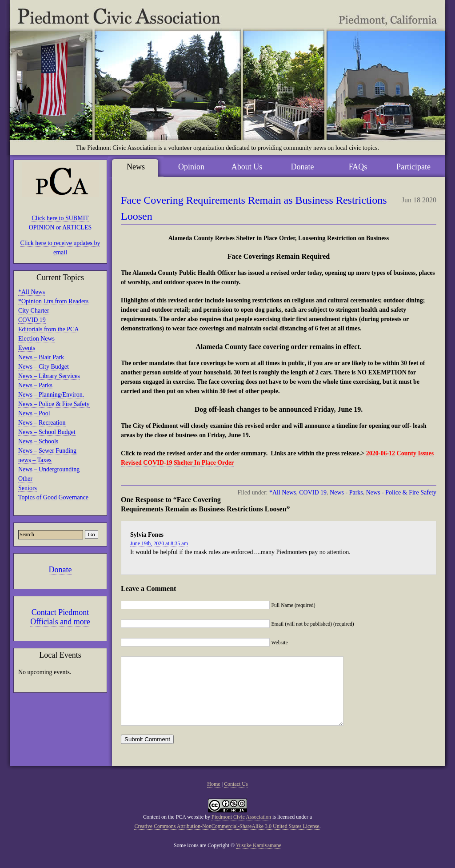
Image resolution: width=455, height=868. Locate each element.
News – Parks (35, 385)
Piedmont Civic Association (241, 830)
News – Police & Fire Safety (54, 404)
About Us (247, 167)
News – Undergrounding (49, 469)
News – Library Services (49, 376)
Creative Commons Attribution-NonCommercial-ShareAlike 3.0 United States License (227, 840)
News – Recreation (42, 423)
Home (214, 797)
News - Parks (346, 492)
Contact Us (236, 797)
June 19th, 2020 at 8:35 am (159, 543)
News (136, 167)
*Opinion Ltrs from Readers (53, 301)
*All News (32, 292)
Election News (36, 339)
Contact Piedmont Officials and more (60, 617)
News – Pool (34, 413)
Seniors (28, 488)
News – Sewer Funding (47, 451)
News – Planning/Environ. (51, 395)
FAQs (358, 167)
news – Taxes (35, 460)
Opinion (191, 167)
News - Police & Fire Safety (401, 492)
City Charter (34, 311)
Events (27, 348)
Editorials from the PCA (49, 329)
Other (25, 479)
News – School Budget (47, 432)
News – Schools (38, 441)
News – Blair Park (41, 357)
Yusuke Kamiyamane (259, 859)
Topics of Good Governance (53, 497)
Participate (413, 167)
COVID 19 (32, 320)
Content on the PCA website (173, 830)
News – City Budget (44, 367)
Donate (60, 570)
